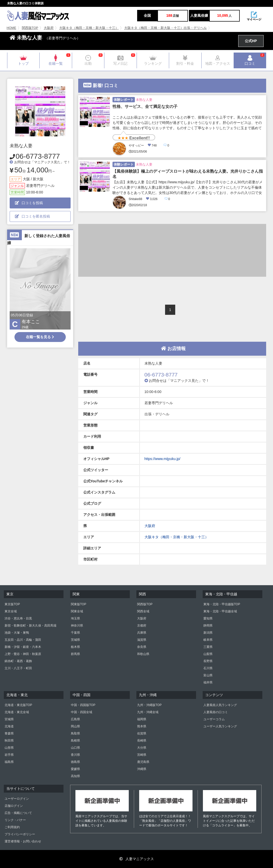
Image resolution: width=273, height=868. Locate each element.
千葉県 (75, 633)
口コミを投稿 (29, 203)
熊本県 (142, 726)
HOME (11, 28)
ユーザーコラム (214, 719)
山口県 (75, 748)
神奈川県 (77, 626)
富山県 (208, 675)
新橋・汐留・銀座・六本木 (23, 647)
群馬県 (75, 654)
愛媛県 (75, 769)
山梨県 (208, 654)
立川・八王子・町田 (18, 668)
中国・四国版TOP (83, 705)
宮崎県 (142, 755)
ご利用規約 (12, 827)
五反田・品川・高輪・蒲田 (23, 640)
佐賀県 (142, 733)
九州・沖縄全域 (148, 712)
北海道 (9, 726)
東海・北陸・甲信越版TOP (222, 604)
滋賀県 (142, 640)
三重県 (208, 647)
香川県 (75, 755)
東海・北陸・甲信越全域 (220, 611)
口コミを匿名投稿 (33, 216)
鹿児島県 (143, 762)
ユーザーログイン (17, 799)
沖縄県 (142, 769)
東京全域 (11, 611)
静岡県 (208, 626)
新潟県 (208, 633)
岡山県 (75, 726)
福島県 (9, 762)
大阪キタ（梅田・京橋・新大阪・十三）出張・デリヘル (165, 28)
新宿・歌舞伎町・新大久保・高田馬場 (30, 626)
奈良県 (142, 647)
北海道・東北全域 (17, 712)
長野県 (208, 661)
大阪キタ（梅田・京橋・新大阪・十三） (89, 28)
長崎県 (142, 741)
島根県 (75, 741)
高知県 (75, 776)
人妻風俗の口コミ (216, 712)
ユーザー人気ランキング (220, 726)
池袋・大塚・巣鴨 (17, 633)
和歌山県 (143, 654)
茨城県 (75, 640)
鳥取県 (75, 733)
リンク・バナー (15, 820)
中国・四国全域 (82, 712)
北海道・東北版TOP (18, 705)
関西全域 (143, 611)
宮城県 (9, 719)
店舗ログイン (14, 806)
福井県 (208, 682)
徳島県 (75, 762)
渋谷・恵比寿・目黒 (18, 618)
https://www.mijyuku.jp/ (163, 459)
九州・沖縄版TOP (149, 705)
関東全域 (77, 611)
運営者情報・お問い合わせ (23, 841)
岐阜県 (208, 640)
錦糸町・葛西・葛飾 (18, 661)
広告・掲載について (18, 813)
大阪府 (49, 28)
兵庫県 (142, 633)
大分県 (142, 748)
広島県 (75, 719)
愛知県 (208, 618)
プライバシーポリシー (20, 834)
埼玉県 (75, 618)
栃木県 (75, 647)
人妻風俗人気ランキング (220, 705)
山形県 (9, 748)
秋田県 (9, 741)
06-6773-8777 (38, 156)
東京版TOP (12, 604)
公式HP (251, 41)
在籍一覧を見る (40, 337)
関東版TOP (78, 604)
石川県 (208, 668)
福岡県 (142, 719)
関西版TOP (30, 28)
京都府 (142, 626)
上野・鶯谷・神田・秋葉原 (23, 654)
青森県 (9, 733)
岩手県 (9, 755)
